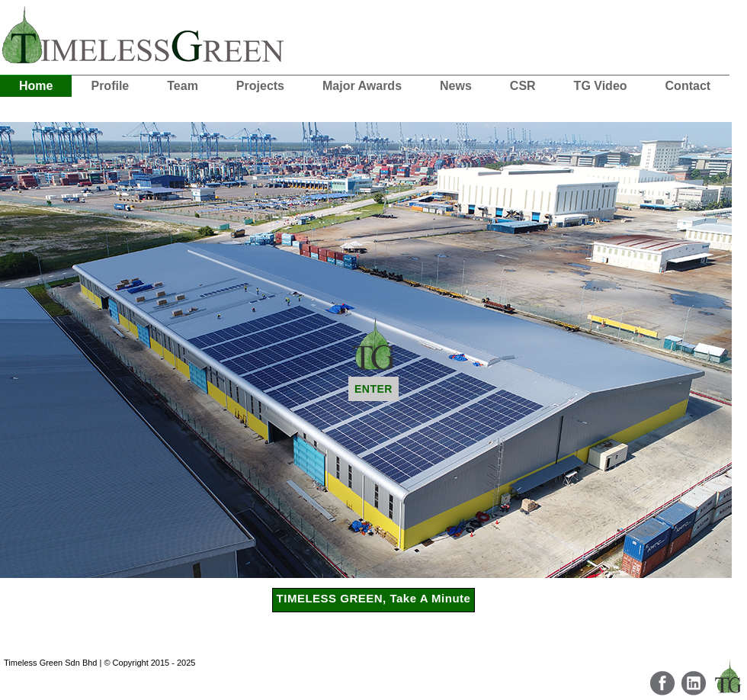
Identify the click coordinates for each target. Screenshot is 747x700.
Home (36, 86)
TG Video (601, 86)
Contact (688, 86)
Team (183, 86)
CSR (523, 86)
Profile (110, 86)
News (456, 86)
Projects (260, 86)
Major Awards (362, 86)
